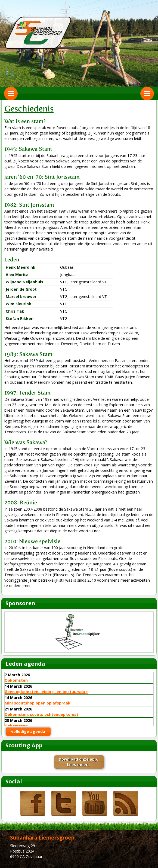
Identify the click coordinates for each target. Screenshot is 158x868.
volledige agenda (28, 731)
